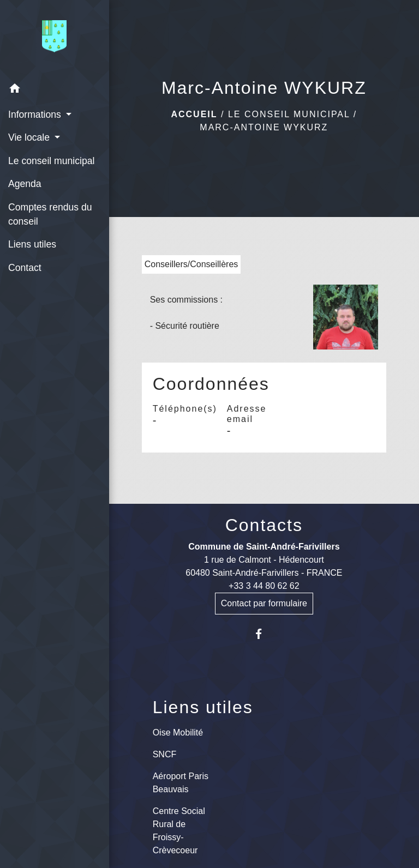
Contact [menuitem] (25, 268)
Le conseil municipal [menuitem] (51, 161)
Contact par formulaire (264, 603)
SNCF (165, 754)
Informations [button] (36, 114)
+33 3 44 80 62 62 (264, 586)
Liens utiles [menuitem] (32, 244)
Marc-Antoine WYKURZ (264, 127)
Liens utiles (203, 707)
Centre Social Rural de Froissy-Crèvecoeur (179, 831)
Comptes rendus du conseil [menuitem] (50, 214)
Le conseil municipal (289, 114)
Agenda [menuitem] (25, 184)
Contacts (264, 525)
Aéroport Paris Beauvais (181, 783)
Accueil (194, 114)
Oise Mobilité (178, 733)
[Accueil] (54, 39)
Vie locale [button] (30, 137)
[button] (55, 90)
